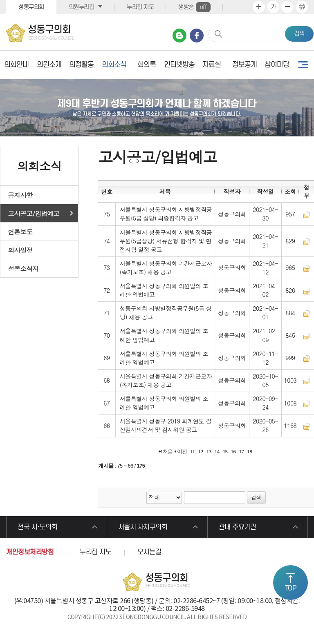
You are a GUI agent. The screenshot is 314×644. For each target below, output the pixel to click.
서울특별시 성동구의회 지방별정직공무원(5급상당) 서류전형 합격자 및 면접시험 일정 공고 (166, 241)
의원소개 (49, 65)
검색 (299, 34)
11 (193, 451)
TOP (291, 588)
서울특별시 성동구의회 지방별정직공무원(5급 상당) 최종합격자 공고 (166, 214)
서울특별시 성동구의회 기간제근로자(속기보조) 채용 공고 (166, 268)
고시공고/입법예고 (34, 213)
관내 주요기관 (238, 527)
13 (209, 451)
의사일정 (20, 250)
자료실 (212, 65)
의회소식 (114, 65)
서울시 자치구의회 (143, 527)
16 (233, 451)
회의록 (147, 65)
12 (201, 451)
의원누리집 (82, 7)
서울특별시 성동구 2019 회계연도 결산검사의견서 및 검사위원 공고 (166, 425)
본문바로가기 (0, 0)
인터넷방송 (179, 65)
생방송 (194, 7)
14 (217, 451)
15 (225, 451)
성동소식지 (24, 268)
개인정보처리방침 (30, 552)
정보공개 (244, 65)
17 (242, 451)
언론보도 (20, 232)
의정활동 (81, 65)
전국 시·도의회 (37, 527)
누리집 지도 (140, 7)
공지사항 (20, 195)
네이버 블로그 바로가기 (179, 36)
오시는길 (149, 552)
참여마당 (277, 65)
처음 (168, 451)
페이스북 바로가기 (197, 36)
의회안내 (16, 65)
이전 (182, 451)
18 (249, 451)
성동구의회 (31, 7)
